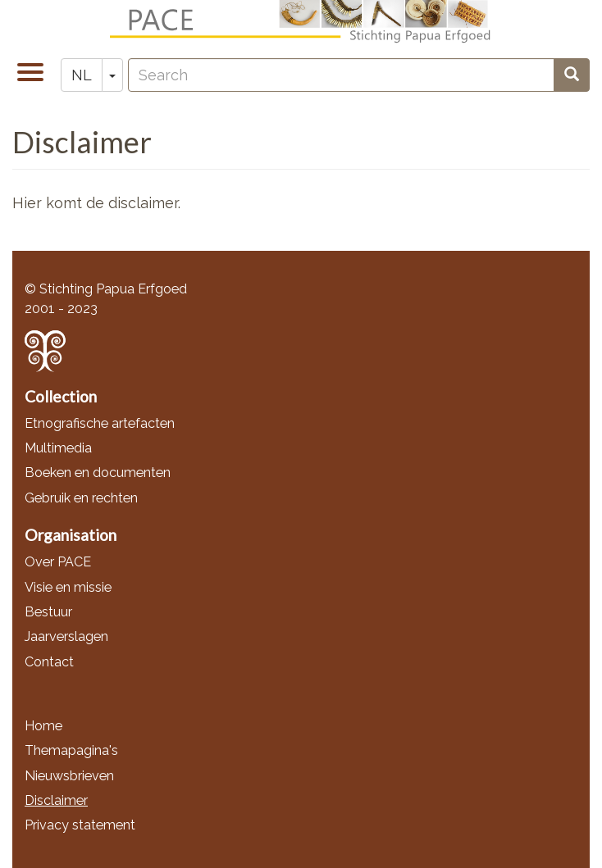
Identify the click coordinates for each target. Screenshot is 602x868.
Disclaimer (56, 800)
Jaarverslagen (66, 636)
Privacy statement (80, 825)
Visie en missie (68, 587)
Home (43, 726)
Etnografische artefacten (100, 423)
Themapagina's (71, 750)
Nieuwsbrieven (69, 776)
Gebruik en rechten (81, 498)
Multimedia (58, 448)
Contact (49, 662)
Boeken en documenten (98, 473)
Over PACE (58, 562)
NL (82, 75)
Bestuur (48, 612)
